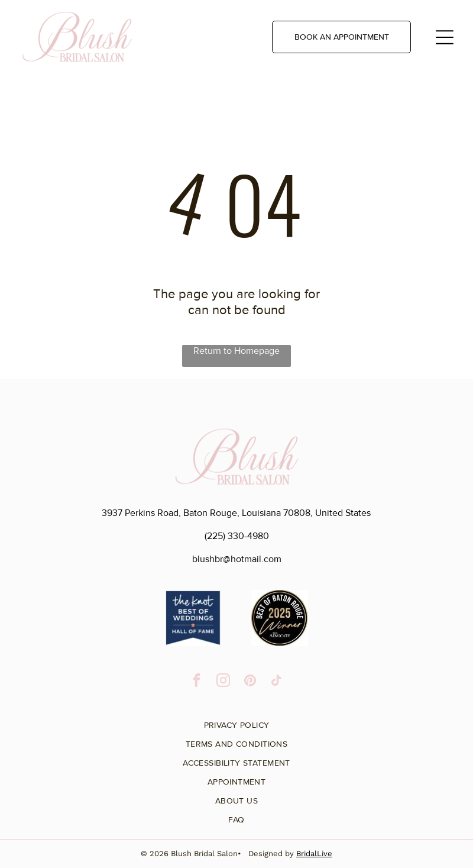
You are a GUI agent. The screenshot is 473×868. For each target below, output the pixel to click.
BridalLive (314, 854)
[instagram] (223, 682)
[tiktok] (276, 682)
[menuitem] (237, 721)
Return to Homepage (237, 351)
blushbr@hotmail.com (237, 559)
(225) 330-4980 (237, 536)
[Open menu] (445, 37)
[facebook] (197, 682)
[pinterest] (250, 682)
